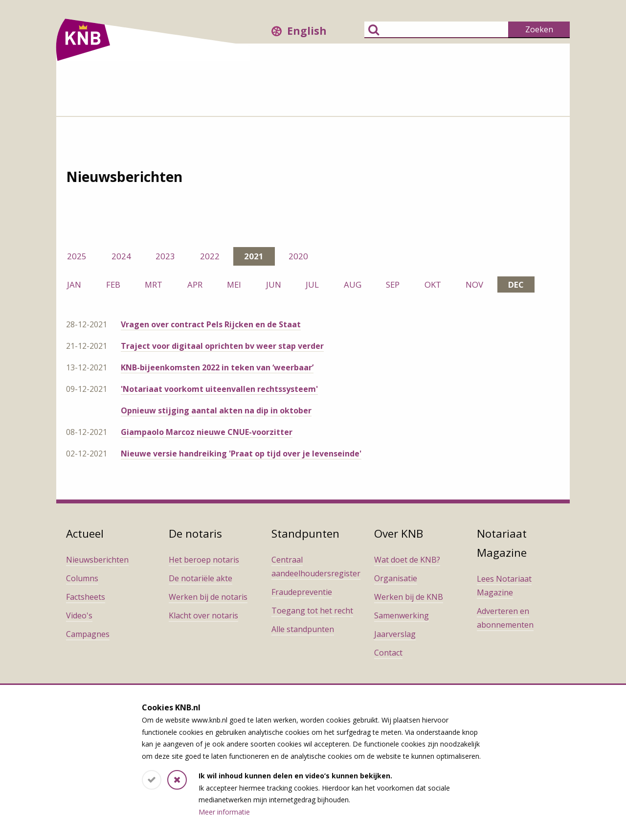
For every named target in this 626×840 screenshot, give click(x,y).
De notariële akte (201, 578)
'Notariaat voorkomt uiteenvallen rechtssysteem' (219, 389)
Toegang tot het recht (312, 611)
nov (474, 284)
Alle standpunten (303, 629)
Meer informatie (224, 812)
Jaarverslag (395, 634)
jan (74, 284)
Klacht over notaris (203, 615)
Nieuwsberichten (97, 560)
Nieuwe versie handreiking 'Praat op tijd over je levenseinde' (241, 454)
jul (312, 284)
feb (113, 284)
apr (195, 284)
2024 (121, 256)
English (307, 31)
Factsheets (86, 597)
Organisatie (396, 578)
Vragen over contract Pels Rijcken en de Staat (211, 324)
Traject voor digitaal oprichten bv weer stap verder (222, 346)
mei (234, 284)
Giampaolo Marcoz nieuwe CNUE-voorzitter (207, 432)
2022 (210, 256)
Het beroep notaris (204, 560)
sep (393, 284)
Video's (79, 615)
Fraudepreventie (302, 592)
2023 (165, 256)
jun (274, 284)
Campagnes (88, 634)
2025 (77, 256)
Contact (388, 653)
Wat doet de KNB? (407, 560)
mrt (154, 284)
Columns (82, 578)
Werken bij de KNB (409, 597)
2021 (254, 256)
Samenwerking (402, 615)
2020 (298, 256)
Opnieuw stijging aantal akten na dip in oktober (216, 410)
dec (516, 284)
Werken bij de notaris (208, 597)
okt (433, 284)
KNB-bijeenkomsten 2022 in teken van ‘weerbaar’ (217, 367)
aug (353, 284)
